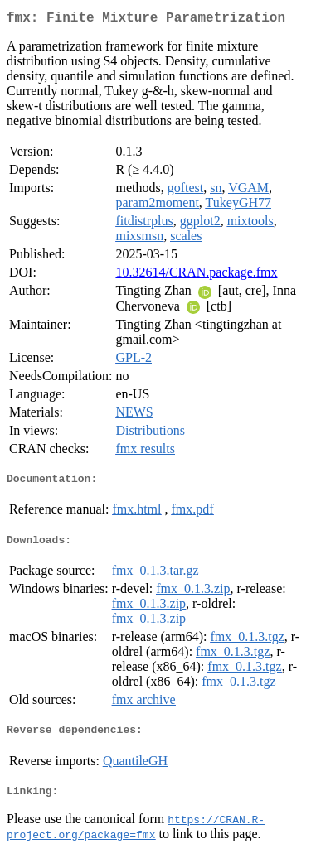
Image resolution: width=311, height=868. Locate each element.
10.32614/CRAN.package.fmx (196, 275)
